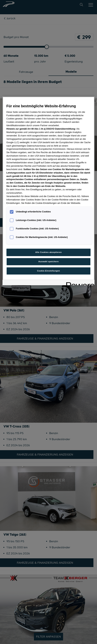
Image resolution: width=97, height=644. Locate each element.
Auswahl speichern (48, 261)
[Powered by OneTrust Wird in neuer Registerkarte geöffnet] (79, 283)
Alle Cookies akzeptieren (48, 252)
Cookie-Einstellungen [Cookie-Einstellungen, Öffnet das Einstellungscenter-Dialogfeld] (48, 271)
